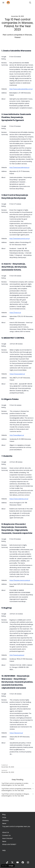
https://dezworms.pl (16, 733)
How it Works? (7, 838)
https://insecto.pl (15, 313)
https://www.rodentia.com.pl (19, 499)
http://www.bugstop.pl (17, 655)
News (4, 823)
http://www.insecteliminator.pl (19, 168)
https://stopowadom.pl (17, 374)
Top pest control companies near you (16, 826)
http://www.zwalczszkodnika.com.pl (21, 89)
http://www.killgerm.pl (17, 435)
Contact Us (6, 835)
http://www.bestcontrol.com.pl (20, 239)
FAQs (4, 817)
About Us (6, 832)
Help (4, 850)
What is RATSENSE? (9, 844)
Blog (4, 814)
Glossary (5, 820)
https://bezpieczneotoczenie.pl (20, 580)
